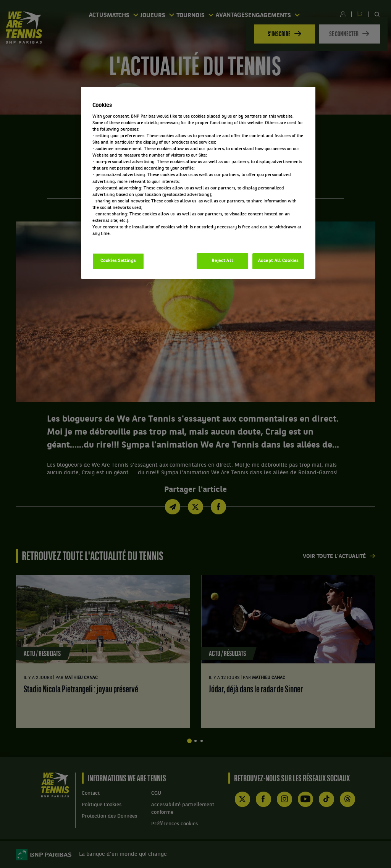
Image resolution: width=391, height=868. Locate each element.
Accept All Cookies (278, 261)
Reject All (222, 261)
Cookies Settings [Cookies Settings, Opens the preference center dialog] (118, 261)
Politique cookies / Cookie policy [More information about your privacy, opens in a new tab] (126, 240)
